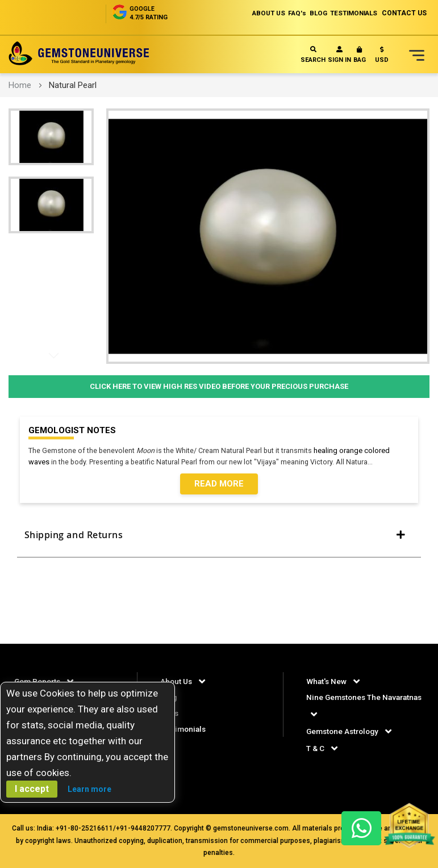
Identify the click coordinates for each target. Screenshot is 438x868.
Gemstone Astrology (345, 731)
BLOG (309, 13)
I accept (32, 789)
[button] (382, 57)
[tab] (219, 540)
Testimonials (184, 729)
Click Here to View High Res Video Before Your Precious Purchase (219, 386)
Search (313, 55)
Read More (219, 485)
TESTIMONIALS (350, 13)
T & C (315, 748)
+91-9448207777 (143, 828)
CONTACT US (404, 13)
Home (20, 85)
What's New (327, 681)
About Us (177, 681)
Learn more (89, 789)
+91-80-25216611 (84, 828)
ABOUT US (252, 13)
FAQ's (284, 13)
